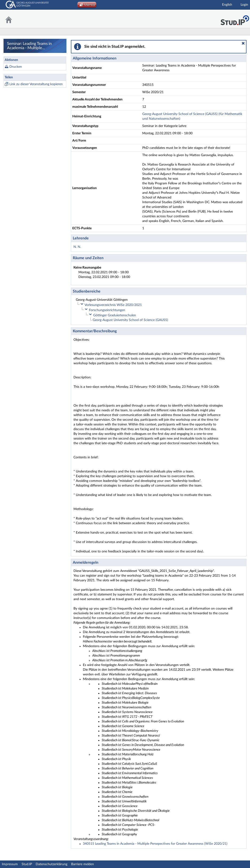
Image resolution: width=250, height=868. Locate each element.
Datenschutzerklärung (52, 864)
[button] (243, 43)
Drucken (16, 67)
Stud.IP (27, 864)
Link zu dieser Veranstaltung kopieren (36, 84)
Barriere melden (83, 864)
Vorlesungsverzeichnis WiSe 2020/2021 (113, 305)
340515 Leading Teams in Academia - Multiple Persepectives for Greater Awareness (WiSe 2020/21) (155, 844)
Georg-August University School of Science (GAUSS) (130, 320)
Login (244, 5)
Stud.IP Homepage (235, 19)
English (227, 5)
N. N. (77, 247)
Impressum (10, 864)
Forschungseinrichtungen (107, 310)
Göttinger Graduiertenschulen (115, 315)
